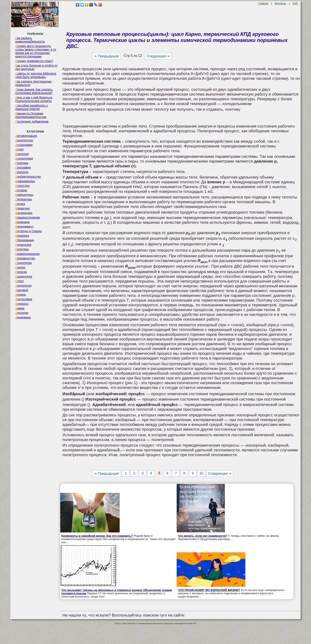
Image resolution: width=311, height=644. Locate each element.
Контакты (280, 3)
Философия (24, 299)
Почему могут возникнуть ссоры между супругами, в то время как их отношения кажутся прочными (36, 51)
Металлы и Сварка (29, 231)
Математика (24, 213)
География (23, 168)
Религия (21, 272)
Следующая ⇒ (158, 56)
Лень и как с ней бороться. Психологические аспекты (34, 99)
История (21, 190)
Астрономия (24, 145)
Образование (25, 240)
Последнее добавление (32, 121)
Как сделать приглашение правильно (33, 83)
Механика (22, 236)
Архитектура (24, 140)
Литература (24, 199)
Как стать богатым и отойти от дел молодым (36, 67)
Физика (21, 295)
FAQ (295, 3)
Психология (24, 263)
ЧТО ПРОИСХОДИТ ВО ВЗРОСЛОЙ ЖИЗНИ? (209, 590)
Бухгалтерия (24, 158)
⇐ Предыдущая (107, 56)
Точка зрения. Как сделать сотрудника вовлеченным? (34, 91)
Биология (22, 154)
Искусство (22, 186)
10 (201, 473)
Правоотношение (27, 254)
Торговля (22, 290)
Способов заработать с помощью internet (32, 107)
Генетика (22, 163)
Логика (20, 204)
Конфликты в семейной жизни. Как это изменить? (97, 536)
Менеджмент (24, 227)
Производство (25, 258)
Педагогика (23, 245)
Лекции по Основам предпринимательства (31, 115)
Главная (263, 3)
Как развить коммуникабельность (30, 40)
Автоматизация (26, 136)
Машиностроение (28, 217)
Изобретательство (28, 177)
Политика (22, 249)
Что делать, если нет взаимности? (202, 536)
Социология (24, 276)
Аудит (20, 149)
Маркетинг (23, 208)
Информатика (25, 181)
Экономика (23, 317)
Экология (22, 313)
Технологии (23, 286)
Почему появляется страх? (34, 61)
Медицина (23, 222)
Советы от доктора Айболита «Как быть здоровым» (36, 75)
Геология (22, 172)
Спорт (20, 281)
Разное (20, 267)
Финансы (22, 304)
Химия (20, 308)
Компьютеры (24, 195)
